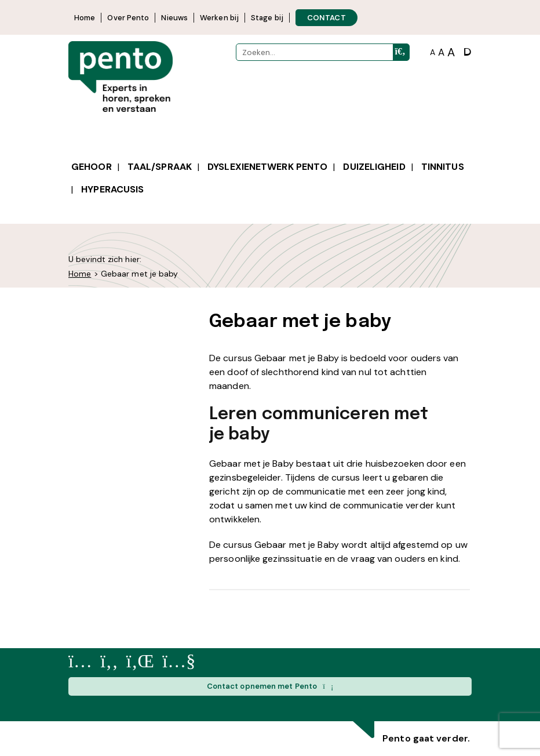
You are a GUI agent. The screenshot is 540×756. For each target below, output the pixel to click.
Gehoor (92, 167)
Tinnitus (443, 167)
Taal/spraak (160, 167)
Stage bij (267, 18)
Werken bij (219, 18)
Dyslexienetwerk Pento (267, 167)
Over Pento (128, 18)
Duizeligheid (374, 167)
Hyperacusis (112, 189)
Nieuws (174, 18)
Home (85, 18)
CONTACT (326, 18)
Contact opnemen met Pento (270, 686)
